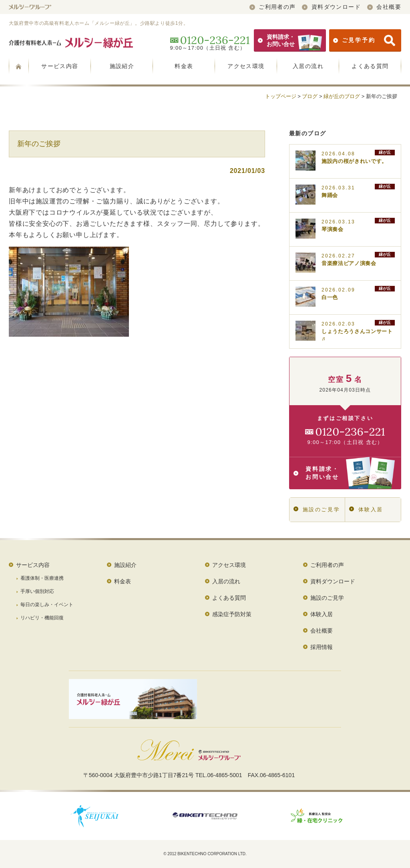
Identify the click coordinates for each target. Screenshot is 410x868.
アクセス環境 (246, 66)
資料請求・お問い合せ (290, 40)
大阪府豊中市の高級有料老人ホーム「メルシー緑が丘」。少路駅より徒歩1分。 (98, 23)
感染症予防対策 (232, 614)
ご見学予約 (364, 40)
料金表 (184, 66)
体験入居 (366, 509)
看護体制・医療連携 (42, 578)
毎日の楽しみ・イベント (47, 605)
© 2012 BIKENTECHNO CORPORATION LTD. (205, 854)
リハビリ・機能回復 (42, 618)
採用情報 (322, 647)
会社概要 (384, 7)
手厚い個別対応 (37, 591)
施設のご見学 (317, 509)
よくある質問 (370, 66)
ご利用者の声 (273, 7)
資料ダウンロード (331, 7)
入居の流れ (308, 66)
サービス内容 (60, 66)
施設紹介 (122, 66)
